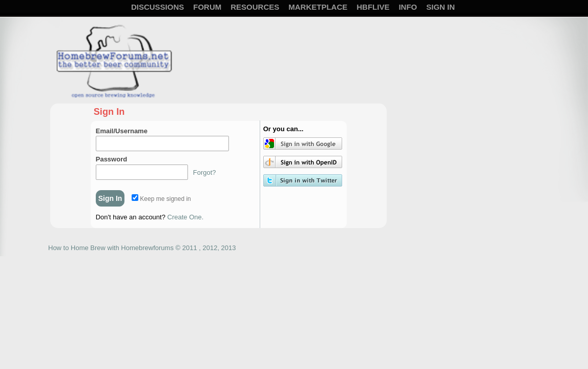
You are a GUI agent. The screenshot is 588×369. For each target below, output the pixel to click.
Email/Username (122, 131)
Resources (255, 7)
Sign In (440, 7)
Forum (207, 7)
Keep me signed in (161, 199)
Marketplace (318, 7)
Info (408, 7)
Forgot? (205, 172)
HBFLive (373, 7)
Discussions (157, 7)
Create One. (186, 217)
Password (111, 159)
